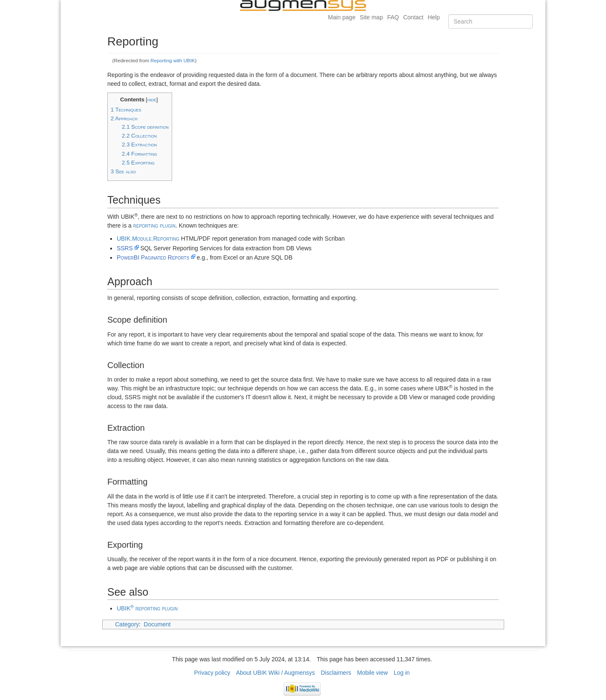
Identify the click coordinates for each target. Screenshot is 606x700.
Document (157, 624)
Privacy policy (212, 673)
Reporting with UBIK (173, 60)
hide (152, 100)
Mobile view (372, 673)
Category (127, 624)
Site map (371, 17)
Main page (342, 17)
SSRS (125, 248)
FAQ (393, 17)
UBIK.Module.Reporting (148, 239)
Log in (402, 673)
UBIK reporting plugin (147, 608)
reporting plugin (154, 225)
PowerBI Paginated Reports (153, 257)
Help (434, 17)
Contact (413, 17)
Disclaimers (336, 673)
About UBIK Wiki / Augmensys (276, 673)
